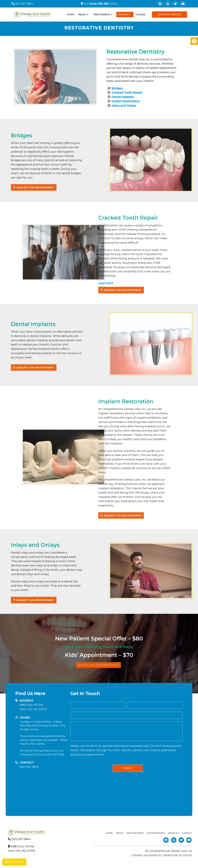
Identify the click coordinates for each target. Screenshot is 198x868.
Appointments (170, 15)
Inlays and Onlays (124, 105)
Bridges (117, 88)
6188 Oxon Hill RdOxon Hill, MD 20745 (33, 707)
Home (71, 14)
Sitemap (137, 855)
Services (123, 14)
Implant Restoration (126, 101)
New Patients (102, 14)
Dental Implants (123, 97)
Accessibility (153, 855)
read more (43, 283)
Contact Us (14, 862)
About (82, 14)
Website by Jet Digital (178, 855)
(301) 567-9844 (24, 4)
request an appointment (58, 290)
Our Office (100, 4)
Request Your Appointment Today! (98, 665)
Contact (141, 14)
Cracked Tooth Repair (127, 92)
